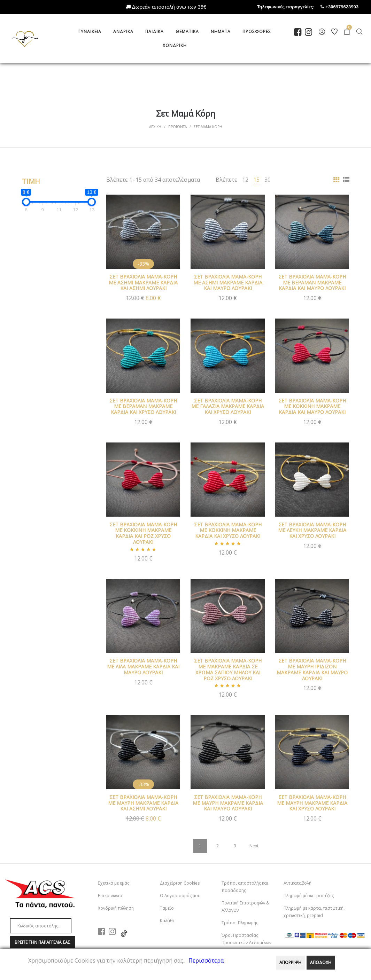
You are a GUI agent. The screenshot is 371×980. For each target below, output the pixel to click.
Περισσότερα (206, 961)
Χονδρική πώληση (116, 908)
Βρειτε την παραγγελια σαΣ (42, 942)
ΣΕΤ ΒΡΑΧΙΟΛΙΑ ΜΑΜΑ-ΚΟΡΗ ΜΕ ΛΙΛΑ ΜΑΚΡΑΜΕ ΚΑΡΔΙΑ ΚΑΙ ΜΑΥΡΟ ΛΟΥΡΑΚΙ (143, 667)
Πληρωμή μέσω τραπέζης (309, 896)
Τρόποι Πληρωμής (240, 923)
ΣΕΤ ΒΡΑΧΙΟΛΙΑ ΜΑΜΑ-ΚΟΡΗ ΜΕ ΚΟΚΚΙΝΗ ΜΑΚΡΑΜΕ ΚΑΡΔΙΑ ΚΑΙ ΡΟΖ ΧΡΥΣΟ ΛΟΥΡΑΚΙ (143, 533)
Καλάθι (167, 921)
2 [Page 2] (218, 846)
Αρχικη (155, 127)
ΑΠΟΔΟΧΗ (321, 962)
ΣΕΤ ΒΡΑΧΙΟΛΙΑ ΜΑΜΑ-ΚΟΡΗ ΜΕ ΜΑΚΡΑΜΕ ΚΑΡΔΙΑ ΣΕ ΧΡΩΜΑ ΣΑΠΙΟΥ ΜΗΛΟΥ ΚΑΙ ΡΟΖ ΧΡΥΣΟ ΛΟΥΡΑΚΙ (228, 669)
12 (245, 180)
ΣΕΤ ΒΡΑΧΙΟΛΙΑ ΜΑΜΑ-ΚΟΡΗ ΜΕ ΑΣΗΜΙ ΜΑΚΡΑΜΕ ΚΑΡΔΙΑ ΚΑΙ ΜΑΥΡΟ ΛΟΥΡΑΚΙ (228, 283)
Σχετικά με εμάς (114, 883)
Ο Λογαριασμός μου (180, 896)
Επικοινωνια (110, 896)
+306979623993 (348, 7)
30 (268, 180)
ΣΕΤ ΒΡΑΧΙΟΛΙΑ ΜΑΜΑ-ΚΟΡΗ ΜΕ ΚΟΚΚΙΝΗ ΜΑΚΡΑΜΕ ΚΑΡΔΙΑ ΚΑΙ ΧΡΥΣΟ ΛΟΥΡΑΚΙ (228, 530)
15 (256, 180)
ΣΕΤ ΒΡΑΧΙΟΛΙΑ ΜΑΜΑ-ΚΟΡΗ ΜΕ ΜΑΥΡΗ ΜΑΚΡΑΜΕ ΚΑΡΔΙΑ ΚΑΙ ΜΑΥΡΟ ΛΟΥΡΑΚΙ (228, 803)
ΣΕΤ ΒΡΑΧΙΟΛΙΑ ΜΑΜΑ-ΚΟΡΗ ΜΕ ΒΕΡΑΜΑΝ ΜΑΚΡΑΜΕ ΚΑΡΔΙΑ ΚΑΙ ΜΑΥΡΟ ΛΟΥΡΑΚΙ (312, 283)
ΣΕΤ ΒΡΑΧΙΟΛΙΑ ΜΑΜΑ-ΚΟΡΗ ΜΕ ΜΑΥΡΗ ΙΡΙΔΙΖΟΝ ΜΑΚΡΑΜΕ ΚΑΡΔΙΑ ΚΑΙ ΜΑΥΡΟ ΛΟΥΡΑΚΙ (312, 669)
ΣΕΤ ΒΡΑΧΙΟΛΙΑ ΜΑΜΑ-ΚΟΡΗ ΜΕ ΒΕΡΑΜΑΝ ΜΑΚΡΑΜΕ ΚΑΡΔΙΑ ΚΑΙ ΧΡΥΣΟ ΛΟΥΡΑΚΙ (143, 406)
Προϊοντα (177, 127)
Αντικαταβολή (297, 883)
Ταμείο (167, 908)
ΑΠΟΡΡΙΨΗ (290, 962)
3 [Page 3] (235, 846)
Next (254, 846)
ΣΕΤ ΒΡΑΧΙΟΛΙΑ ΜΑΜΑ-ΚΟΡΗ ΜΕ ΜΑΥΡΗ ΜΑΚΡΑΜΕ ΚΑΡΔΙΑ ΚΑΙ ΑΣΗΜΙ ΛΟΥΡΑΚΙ (143, 803)
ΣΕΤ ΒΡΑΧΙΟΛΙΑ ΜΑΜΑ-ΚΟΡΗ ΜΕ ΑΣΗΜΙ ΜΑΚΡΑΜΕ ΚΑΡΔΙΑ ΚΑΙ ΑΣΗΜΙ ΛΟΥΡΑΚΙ (143, 283)
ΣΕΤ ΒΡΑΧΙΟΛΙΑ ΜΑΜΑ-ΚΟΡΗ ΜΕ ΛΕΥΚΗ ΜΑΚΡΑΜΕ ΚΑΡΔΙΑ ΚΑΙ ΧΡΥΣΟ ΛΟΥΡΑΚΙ (312, 530)
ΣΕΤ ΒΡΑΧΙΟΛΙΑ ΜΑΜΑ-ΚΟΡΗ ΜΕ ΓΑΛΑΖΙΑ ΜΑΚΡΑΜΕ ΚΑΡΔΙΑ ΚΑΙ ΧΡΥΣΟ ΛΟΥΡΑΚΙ (228, 406)
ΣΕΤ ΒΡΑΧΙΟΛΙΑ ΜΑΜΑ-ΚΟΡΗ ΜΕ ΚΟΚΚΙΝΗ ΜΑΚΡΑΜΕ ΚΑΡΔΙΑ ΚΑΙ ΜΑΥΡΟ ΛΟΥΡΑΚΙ (312, 406)
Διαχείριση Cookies (180, 883)
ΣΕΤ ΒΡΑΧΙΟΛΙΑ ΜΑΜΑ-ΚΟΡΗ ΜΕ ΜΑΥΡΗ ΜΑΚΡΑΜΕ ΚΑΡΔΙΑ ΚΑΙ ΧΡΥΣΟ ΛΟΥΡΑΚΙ (312, 803)
